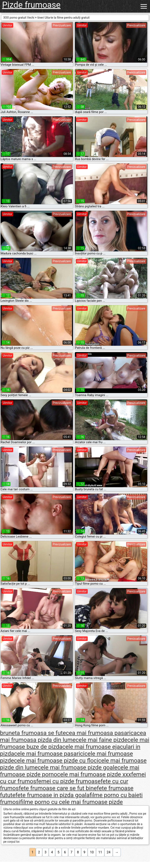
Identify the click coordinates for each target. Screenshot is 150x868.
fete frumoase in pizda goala (53, 795)
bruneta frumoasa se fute (33, 733)
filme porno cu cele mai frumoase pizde (71, 802)
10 (92, 852)
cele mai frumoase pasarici (49, 754)
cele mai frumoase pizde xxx (94, 774)
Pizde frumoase (31, 5)
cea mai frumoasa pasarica (101, 733)
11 (100, 852)
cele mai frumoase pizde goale (78, 767)
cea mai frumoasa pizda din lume (73, 736)
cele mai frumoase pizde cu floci (56, 761)
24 (109, 852)
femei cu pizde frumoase (68, 781)
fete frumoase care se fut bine (58, 788)
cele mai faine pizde (101, 740)
